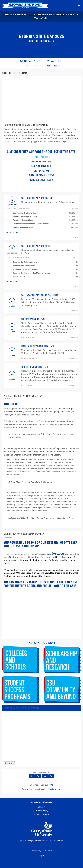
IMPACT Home (42, 814)
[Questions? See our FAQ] (51, 785)
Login (41, 855)
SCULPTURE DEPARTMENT (41, 166)
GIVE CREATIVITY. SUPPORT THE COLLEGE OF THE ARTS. (42, 152)
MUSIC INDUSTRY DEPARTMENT (41, 175)
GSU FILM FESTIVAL (41, 171)
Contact (42, 807)
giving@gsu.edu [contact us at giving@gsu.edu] (53, 789)
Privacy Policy (41, 811)
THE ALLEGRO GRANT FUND (42, 161)
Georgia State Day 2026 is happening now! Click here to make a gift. (41, 16)
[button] (51, 776)
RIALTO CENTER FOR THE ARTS (41, 180)
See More (9, 763)
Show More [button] (12, 232)
